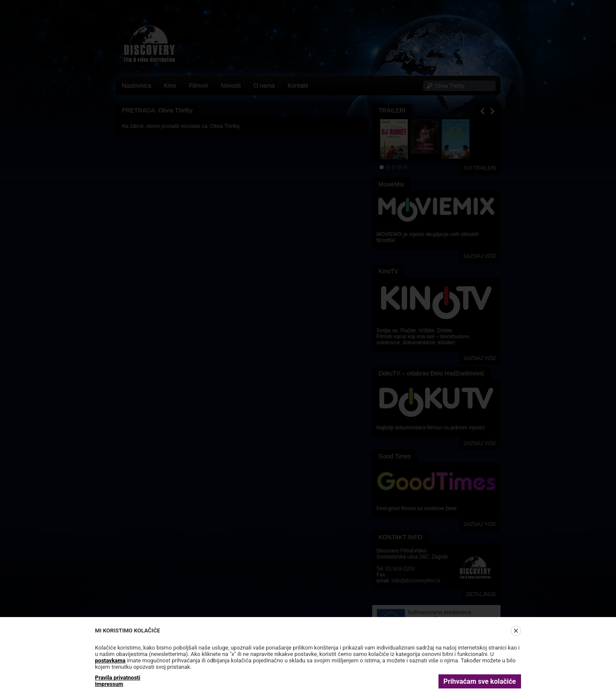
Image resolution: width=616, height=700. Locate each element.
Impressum (109, 684)
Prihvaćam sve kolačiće (480, 681)
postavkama (110, 660)
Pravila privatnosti (118, 678)
